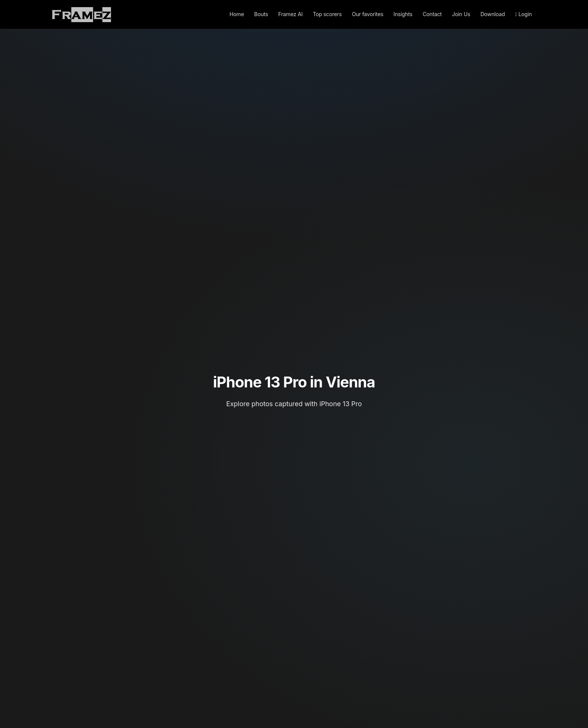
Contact (432, 14)
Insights (403, 14)
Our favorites (367, 14)
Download (493, 14)
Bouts (261, 14)
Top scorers (327, 14)
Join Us (461, 14)
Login (524, 14)
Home (237, 14)
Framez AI (290, 14)
